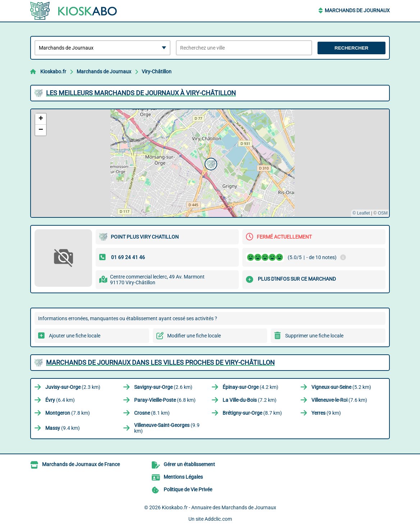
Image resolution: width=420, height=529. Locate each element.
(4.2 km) (250, 387)
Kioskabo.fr (53, 72)
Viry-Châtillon (157, 72)
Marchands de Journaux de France (81, 464)
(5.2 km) (341, 387)
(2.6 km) (163, 387)
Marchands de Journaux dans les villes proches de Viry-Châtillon (160, 362)
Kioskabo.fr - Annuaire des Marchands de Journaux (219, 507)
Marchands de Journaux (357, 10)
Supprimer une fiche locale (314, 336)
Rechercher (351, 48)
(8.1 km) (152, 413)
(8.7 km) (252, 413)
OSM (383, 213)
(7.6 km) (339, 400)
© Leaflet (361, 213)
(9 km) (326, 413)
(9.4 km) (63, 428)
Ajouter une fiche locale (75, 336)
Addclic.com (218, 519)
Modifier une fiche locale (194, 336)
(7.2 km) (250, 400)
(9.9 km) (167, 428)
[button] (210, 163)
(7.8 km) (68, 413)
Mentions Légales (183, 477)
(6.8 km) (165, 400)
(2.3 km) (73, 387)
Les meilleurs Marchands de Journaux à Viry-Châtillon (141, 93)
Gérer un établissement (189, 464)
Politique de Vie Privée (188, 489)
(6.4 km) (60, 400)
